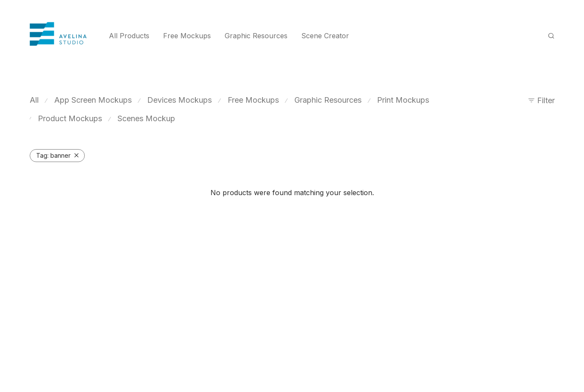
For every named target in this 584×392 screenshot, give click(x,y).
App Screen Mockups (93, 100)
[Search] (551, 36)
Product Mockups (70, 118)
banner (53, 155)
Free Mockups (187, 36)
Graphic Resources (256, 36)
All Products (129, 36)
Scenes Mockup (146, 118)
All (34, 100)
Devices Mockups (179, 100)
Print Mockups (403, 100)
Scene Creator (325, 36)
